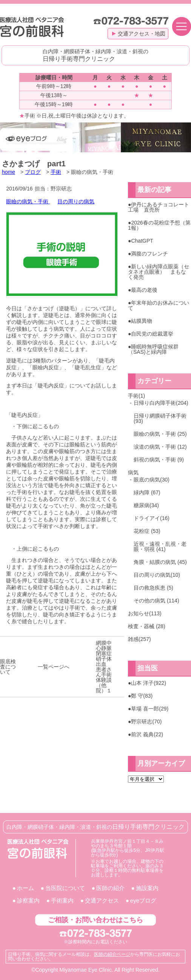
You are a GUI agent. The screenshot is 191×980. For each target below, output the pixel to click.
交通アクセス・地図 (139, 34)
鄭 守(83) (142, 696)
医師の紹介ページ (112, 954)
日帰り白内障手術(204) (161, 403)
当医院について (65, 888)
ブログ (33, 172)
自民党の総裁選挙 (152, 334)
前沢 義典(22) (147, 734)
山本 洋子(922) (149, 683)
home (8, 172)
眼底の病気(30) (152, 480)
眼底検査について (8, 667)
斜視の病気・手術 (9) (159, 460)
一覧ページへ (54, 667)
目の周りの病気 (76, 201)
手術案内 (62, 900)
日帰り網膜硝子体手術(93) (160, 418)
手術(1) (136, 396)
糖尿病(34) (146, 505)
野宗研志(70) (146, 721)
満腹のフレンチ (149, 254)
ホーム (25, 888)
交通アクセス (102, 900)
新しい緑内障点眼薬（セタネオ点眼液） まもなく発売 (159, 272)
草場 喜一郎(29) (150, 709)
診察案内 (28, 900)
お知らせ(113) (145, 613)
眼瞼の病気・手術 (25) (160, 434)
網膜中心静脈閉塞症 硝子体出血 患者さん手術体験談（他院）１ (106, 667)
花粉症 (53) (147, 531)
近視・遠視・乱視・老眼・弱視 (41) (160, 547)
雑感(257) (139, 639)
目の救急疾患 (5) (153, 588)
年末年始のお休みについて (159, 305)
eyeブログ (143, 900)
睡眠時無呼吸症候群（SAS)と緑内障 (153, 349)
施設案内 (147, 888)
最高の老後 (144, 290)
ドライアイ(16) (152, 518)
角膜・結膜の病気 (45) (160, 562)
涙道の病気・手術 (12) (160, 447)
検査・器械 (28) (147, 626)
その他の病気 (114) (156, 601)
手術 (56, 172)
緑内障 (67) (147, 492)
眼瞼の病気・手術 (28, 201)
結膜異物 (142, 321)
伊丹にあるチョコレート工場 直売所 (159, 207)
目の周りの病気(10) (157, 575)
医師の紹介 (110, 888)
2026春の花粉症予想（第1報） (159, 225)
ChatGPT (142, 241)
